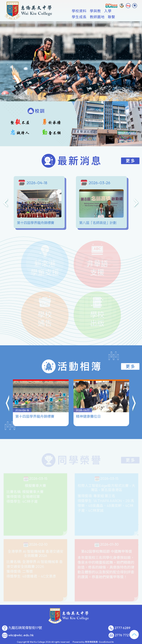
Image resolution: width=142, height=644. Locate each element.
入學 (109, 17)
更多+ (122, 17)
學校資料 (80, 17)
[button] (8, 388)
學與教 (97, 17)
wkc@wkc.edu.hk (21, 635)
